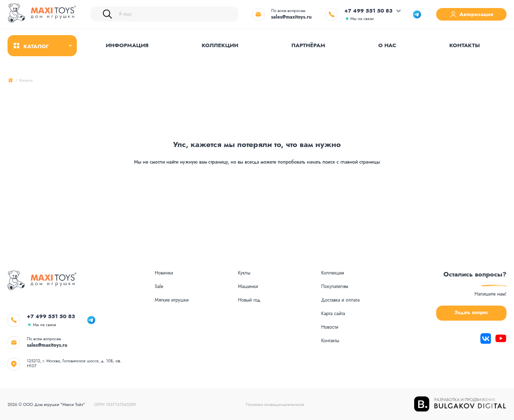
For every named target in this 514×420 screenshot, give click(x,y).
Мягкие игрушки (172, 301)
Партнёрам (308, 45)
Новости (330, 328)
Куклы (244, 273)
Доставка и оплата (341, 301)
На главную (257, 198)
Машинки (248, 287)
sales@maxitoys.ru (291, 17)
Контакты (465, 45)
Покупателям (335, 287)
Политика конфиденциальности (275, 404)
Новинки (164, 273)
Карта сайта (333, 314)
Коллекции (220, 45)
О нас (388, 45)
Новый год (249, 301)
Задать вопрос (471, 313)
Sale (159, 287)
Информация (127, 45)
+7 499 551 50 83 (368, 11)
